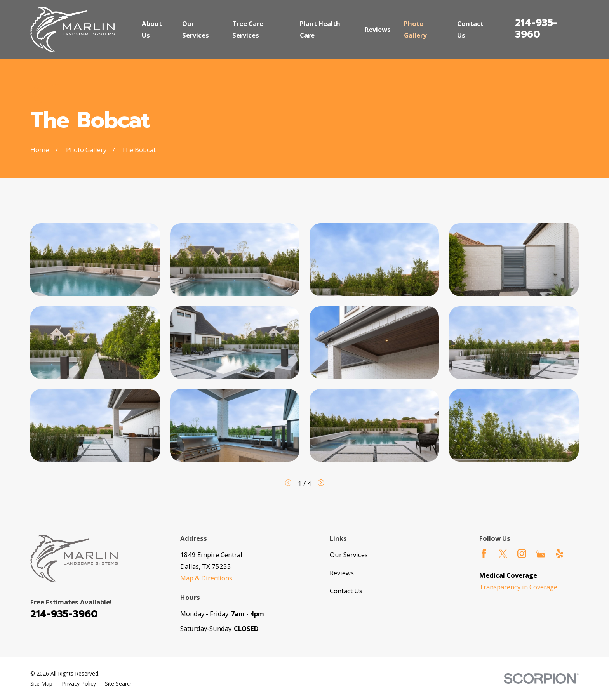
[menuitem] (41, 683)
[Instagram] (522, 553)
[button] (95, 260)
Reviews (342, 573)
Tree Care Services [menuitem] (248, 29)
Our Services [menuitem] (196, 29)
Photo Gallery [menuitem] (415, 29)
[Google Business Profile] (541, 553)
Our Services (349, 555)
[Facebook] (484, 553)
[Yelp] (559, 553)
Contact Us (346, 591)
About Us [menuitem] (152, 29)
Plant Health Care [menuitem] (320, 29)
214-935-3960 (536, 29)
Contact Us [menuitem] (470, 29)
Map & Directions (206, 578)
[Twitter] (503, 553)
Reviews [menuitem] (378, 29)
